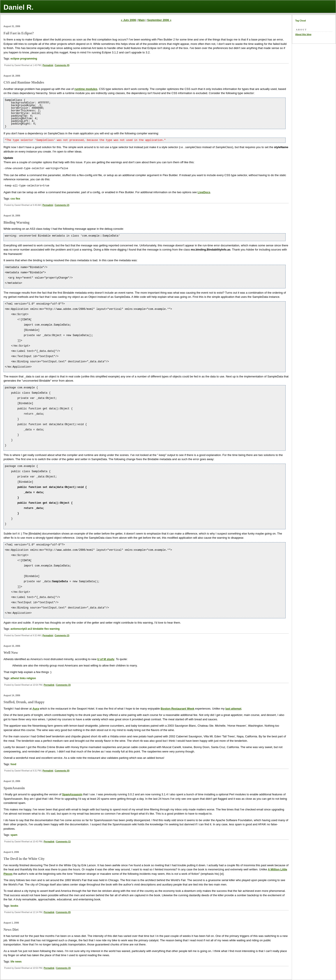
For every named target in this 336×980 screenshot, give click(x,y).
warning (55, 629)
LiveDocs (204, 192)
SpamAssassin (72, 794)
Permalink (48, 65)
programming (29, 59)
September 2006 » (159, 20)
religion (31, 678)
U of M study (106, 659)
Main (142, 20)
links (23, 678)
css (13, 199)
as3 (30, 629)
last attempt (233, 709)
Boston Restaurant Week (178, 709)
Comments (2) (62, 205)
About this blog (303, 34)
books (14, 906)
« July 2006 (128, 20)
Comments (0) (62, 65)
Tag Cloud (301, 21)
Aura (36, 709)
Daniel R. (19, 7)
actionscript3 (19, 629)
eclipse (15, 59)
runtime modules (86, 89)
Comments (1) (63, 842)
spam (14, 835)
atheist (15, 678)
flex (18, 199)
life (12, 962)
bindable (38, 629)
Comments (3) (63, 685)
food (13, 764)
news (18, 962)
